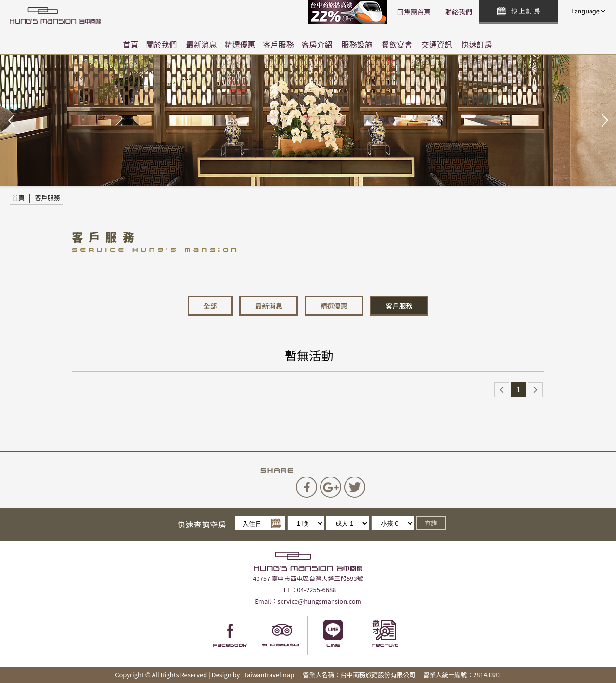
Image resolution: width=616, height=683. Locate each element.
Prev (13, 121)
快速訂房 (477, 44)
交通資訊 (437, 44)
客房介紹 (317, 44)
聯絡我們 (459, 12)
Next (603, 121)
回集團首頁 (414, 12)
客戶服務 (279, 44)
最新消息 (201, 44)
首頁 (130, 44)
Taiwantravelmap (269, 675)
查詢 (431, 523)
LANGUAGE (587, 12)
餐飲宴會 (397, 44)
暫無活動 (309, 355)
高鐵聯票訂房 (349, 12)
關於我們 (161, 44)
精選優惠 (240, 44)
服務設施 (357, 44)
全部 (210, 306)
